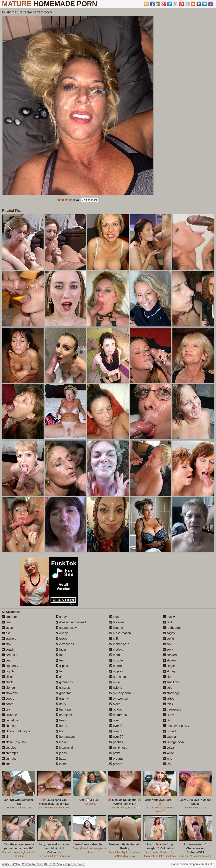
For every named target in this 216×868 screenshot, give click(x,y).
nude (115, 682)
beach (8, 649)
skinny (169, 671)
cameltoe (10, 720)
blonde (8, 688)
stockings (171, 693)
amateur (9, 617)
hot (60, 731)
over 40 (116, 720)
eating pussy (66, 628)
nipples (116, 671)
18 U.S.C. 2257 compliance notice (64, 864)
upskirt (170, 731)
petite (115, 753)
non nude (118, 677)
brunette (9, 715)
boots (8, 704)
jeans (61, 753)
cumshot (10, 759)
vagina (170, 737)
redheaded (172, 628)
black (7, 682)
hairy (61, 704)
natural (116, 666)
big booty (10, 666)
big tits (8, 671)
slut (167, 677)
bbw (7, 644)
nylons (116, 688)
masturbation (120, 633)
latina (61, 764)
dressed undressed (71, 622)
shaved (170, 655)
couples (9, 748)
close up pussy (14, 742)
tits (167, 720)
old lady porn (120, 693)
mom (115, 655)
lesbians (117, 622)
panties (116, 742)
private (116, 764)
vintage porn (174, 742)
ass (6, 633)
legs (114, 617)
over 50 (116, 726)
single (169, 666)
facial (61, 649)
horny (61, 726)
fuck (60, 671)
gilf (59, 677)
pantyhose (118, 748)
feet (60, 660)
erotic (61, 639)
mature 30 (118, 715)
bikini (7, 677)
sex (167, 644)
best (7, 660)
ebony (62, 633)
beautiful (10, 655)
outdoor (117, 709)
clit (6, 737)
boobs (8, 699)
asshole (9, 639)
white (169, 753)
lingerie (116, 628)
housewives (66, 737)
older (115, 704)
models (116, 649)
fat (59, 655)
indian (62, 742)
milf (114, 639)
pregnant (117, 759)
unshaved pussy (176, 726)
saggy (169, 633)
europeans (65, 644)
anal (7, 622)
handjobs (64, 715)
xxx (167, 764)
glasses (63, 688)
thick (168, 704)
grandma (64, 693)
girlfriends (64, 682)
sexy (168, 649)
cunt (7, 764)
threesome (172, 709)
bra (6, 709)
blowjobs (10, 693)
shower (170, 660)
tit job (169, 715)
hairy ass (64, 709)
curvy (61, 617)
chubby (9, 726)
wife (168, 759)
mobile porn (119, 644)
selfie (169, 639)
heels (61, 720)
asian (7, 628)
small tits (171, 682)
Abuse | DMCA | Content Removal (22, 864)
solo (168, 688)
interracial (64, 748)
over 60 (116, 731)
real (167, 622)
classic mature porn (17, 731)
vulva (169, 748)
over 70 (116, 737)
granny (62, 699)
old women (119, 699)
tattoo (169, 699)
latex (61, 759)
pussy (169, 617)
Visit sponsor (89, 200)
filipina (62, 666)
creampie (10, 753)
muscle (116, 660)
